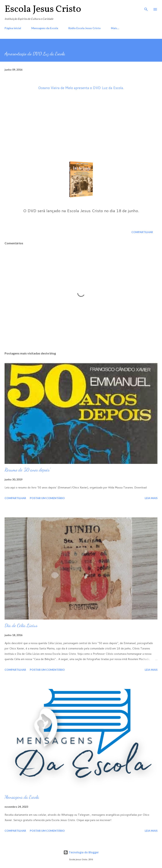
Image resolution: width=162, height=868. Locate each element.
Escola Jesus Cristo (43, 9)
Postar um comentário (47, 498)
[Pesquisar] (146, 7)
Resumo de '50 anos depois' (27, 470)
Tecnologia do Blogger (81, 852)
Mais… (115, 28)
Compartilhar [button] (142, 232)
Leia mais (151, 498)
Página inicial (13, 28)
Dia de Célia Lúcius (21, 626)
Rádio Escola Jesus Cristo (85, 28)
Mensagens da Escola (45, 28)
